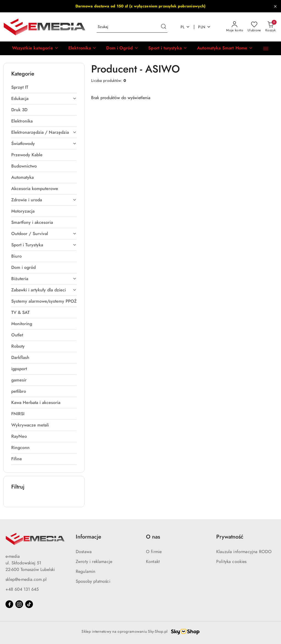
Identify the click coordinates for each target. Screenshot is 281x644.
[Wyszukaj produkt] (132, 27)
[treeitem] (44, 87)
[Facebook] (9, 604)
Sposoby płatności (93, 581)
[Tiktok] (29, 604)
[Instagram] (19, 604)
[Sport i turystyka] (163, 48)
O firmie (154, 552)
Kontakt (153, 562)
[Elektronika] (78, 48)
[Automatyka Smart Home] (220, 48)
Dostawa (84, 552)
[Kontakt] (266, 48)
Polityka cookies (231, 562)
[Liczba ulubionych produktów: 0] (254, 27)
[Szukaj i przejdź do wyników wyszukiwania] (164, 27)
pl (185, 27)
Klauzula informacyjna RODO (244, 552)
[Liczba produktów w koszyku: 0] (270, 27)
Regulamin (85, 571)
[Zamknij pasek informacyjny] (275, 6)
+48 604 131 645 (22, 589)
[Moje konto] (235, 27)
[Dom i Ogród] (118, 48)
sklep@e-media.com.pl (26, 579)
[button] (31, 48)
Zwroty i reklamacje (94, 562)
